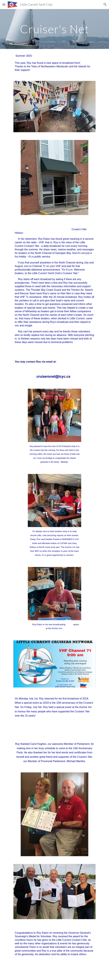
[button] (4, 4)
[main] (54, 29)
